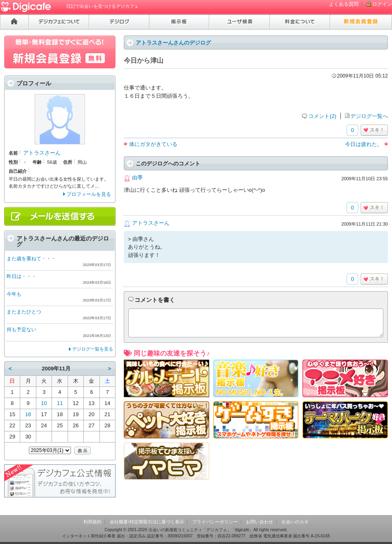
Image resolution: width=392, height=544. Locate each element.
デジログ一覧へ (369, 116)
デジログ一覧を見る (93, 349)
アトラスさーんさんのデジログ (173, 43)
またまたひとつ (24, 312)
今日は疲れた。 (364, 144)
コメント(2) (322, 116)
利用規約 (92, 522)
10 (44, 403)
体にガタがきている (153, 144)
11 (60, 403)
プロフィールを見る (89, 194)
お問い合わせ (260, 522)
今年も (14, 294)
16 (28, 414)
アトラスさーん (151, 223)
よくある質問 (344, 4)
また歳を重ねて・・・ (31, 259)
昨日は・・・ (21, 276)
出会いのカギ (295, 522)
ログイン (382, 4)
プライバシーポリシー (215, 522)
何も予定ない (21, 330)
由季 (137, 178)
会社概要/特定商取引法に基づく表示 (147, 522)
